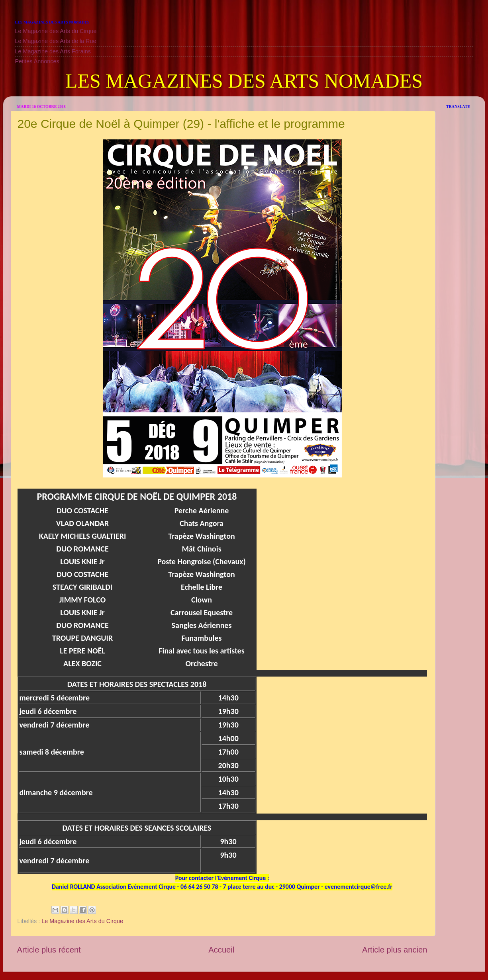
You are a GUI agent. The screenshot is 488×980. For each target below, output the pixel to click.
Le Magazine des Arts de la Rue (56, 41)
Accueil (221, 950)
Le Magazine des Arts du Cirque (56, 31)
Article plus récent (49, 950)
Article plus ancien (395, 950)
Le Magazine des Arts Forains (53, 51)
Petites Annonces (37, 61)
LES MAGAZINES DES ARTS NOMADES (244, 81)
